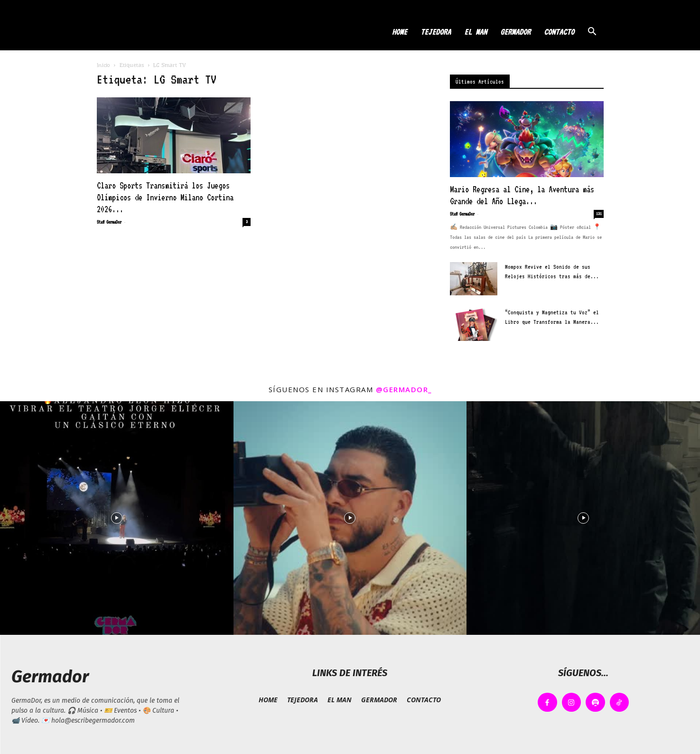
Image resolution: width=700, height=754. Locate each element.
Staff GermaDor (109, 222)
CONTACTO (559, 32)
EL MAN (476, 32)
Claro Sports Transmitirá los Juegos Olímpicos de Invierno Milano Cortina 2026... (165, 197)
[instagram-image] (117, 518)
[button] (592, 33)
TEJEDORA (436, 32)
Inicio (103, 65)
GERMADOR (515, 32)
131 (599, 214)
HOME (400, 32)
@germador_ (404, 389)
